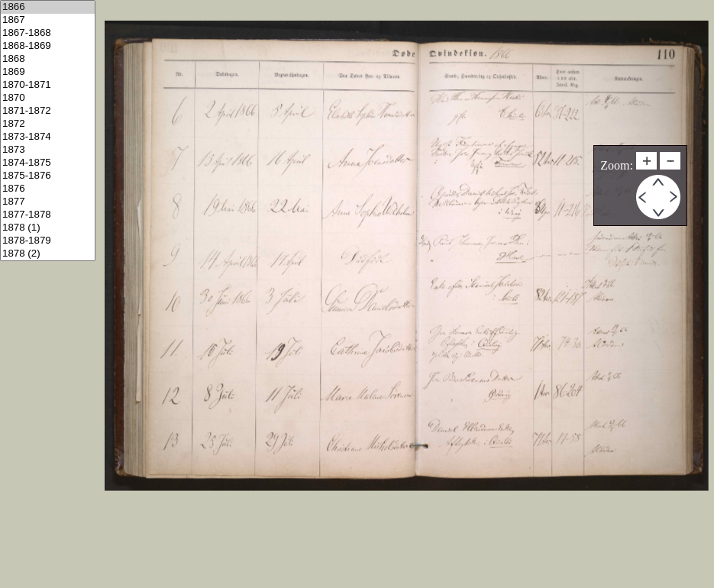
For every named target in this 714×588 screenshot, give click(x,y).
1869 (48, 72)
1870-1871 (48, 85)
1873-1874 (48, 137)
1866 (48, 7)
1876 (48, 189)
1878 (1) (48, 228)
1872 (48, 124)
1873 (48, 150)
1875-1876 (48, 176)
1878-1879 (48, 241)
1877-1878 (48, 215)
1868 (48, 59)
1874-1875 (48, 163)
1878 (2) (48, 254)
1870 (48, 98)
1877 (48, 202)
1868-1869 (48, 46)
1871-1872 (48, 111)
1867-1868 (48, 33)
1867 (48, 20)
